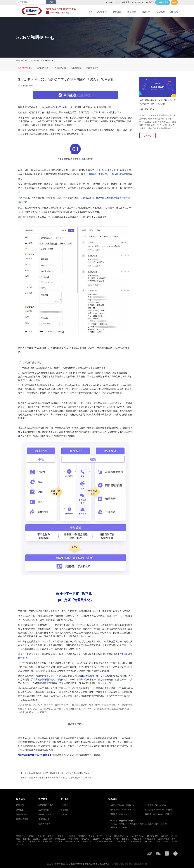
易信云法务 (137, 839)
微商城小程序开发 (121, 836)
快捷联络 (161, 12)
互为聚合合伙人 (138, 836)
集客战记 (126, 839)
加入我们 (64, 814)
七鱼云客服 (71, 836)
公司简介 (64, 805)
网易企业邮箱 (150, 839)
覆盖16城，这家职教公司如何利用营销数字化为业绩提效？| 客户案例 (60, 777)
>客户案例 (34, 61)
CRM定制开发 (153, 836)
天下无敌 (59, 842)
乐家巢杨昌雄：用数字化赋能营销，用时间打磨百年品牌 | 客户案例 (59, 773)
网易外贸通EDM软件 (111, 839)
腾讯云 (108, 836)
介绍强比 (174, 12)
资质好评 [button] (147, 12)
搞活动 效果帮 (92, 68)
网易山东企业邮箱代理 (103, 842)
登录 (174, 2)
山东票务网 (48, 842)
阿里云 (100, 836)
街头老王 (21, 842)
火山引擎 (148, 842)
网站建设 (60, 836)
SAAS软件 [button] (103, 12)
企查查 (157, 842)
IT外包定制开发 (59, 68)
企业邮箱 (82, 836)
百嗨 (174, 839)
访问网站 (148, 136)
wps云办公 (85, 839)
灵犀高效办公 (76, 68)
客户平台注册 (163, 2)
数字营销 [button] (133, 12)
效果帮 (51, 836)
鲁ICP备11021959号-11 (138, 864)
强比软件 (96, 839)
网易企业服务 (61, 839)
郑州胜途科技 (136, 842)
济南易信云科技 (121, 842)
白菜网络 (165, 836)
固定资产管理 (163, 839)
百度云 (91, 836)
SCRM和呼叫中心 (25, 68)
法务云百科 (87, 842)
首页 (91, 12)
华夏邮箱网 (73, 839)
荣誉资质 (64, 810)
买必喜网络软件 (34, 842)
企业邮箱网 (48, 839)
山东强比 (31, 836)
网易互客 (41, 836)
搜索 (51, 2)
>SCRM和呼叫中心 (47, 61)
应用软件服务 (43, 68)
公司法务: (116, 864)
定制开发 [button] (118, 12)
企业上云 (37, 839)
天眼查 (166, 842)
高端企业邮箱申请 (72, 842)
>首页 (27, 61)
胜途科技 (26, 839)
